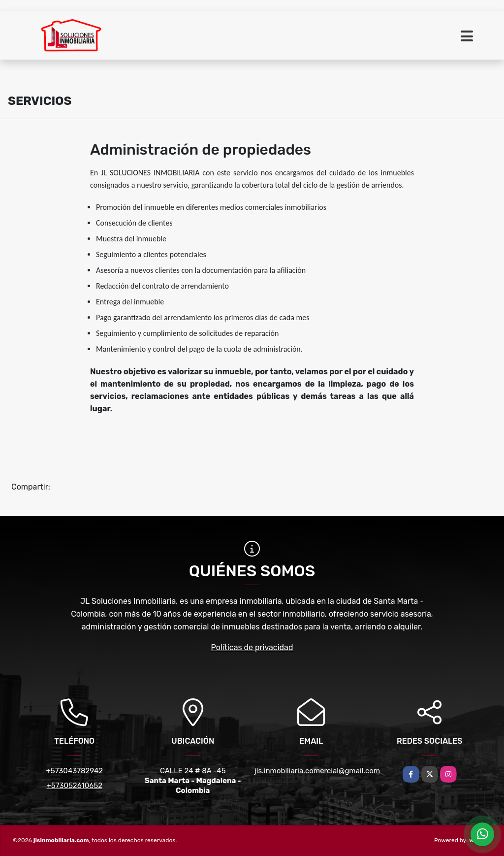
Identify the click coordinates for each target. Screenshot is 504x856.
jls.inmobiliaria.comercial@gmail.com (317, 771)
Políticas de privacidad (252, 647)
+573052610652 (74, 786)
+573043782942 (74, 771)
